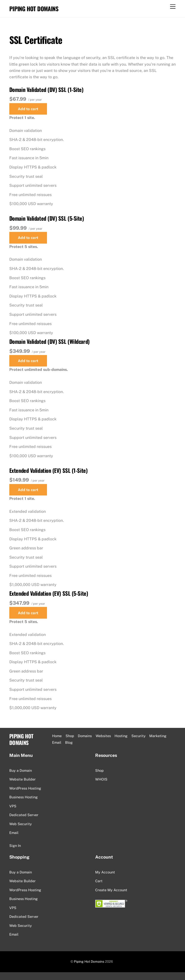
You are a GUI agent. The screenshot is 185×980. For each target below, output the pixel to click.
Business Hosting (23, 797)
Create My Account (111, 890)
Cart (99, 881)
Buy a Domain (21, 770)
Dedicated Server (24, 815)
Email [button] (57, 742)
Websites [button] (103, 736)
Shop (70, 736)
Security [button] (139, 736)
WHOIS (101, 779)
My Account (105, 872)
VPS (13, 806)
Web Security (21, 824)
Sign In (15, 846)
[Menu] (173, 7)
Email (14, 833)
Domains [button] (85, 736)
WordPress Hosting (25, 788)
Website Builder (23, 779)
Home (57, 736)
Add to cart (28, 109)
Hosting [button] (121, 736)
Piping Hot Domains (89, 961)
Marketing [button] (158, 736)
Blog (69, 742)
